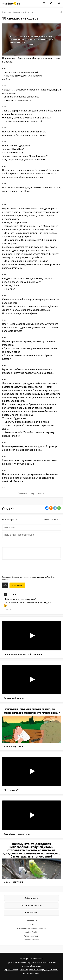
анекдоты (23, 493)
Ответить (7, 610)
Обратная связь (11, 970)
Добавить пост (31, 898)
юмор (32, 493)
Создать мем (31, 913)
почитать (40, 493)
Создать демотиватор (31, 905)
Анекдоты (29, 12)
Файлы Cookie (32, 932)
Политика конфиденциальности (32, 928)
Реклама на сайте (32, 940)
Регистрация (32, 921)
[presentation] (24, 567)
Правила (32, 925)
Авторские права (32, 936)
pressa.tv (18, 12)
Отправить (17, 585)
